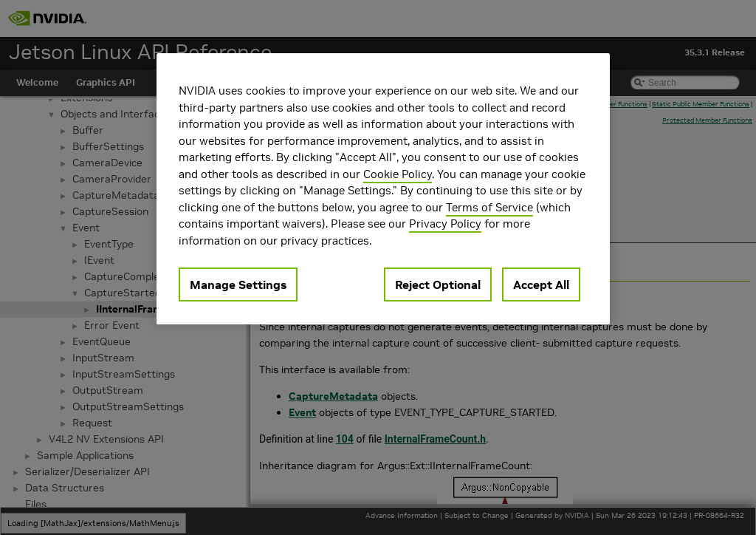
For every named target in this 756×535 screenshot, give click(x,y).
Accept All (541, 284)
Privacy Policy (445, 224)
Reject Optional (438, 284)
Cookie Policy (398, 174)
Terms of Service (489, 207)
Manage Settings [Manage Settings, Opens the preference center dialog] (238, 284)
